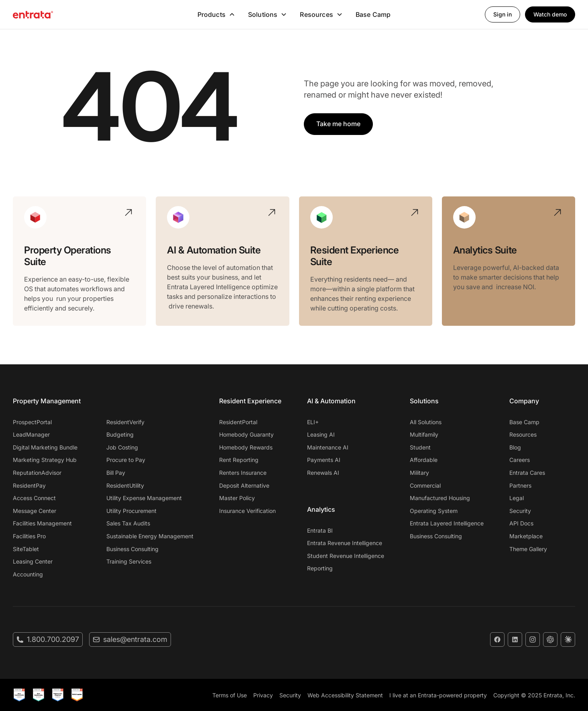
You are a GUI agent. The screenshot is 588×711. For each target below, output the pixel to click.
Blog (515, 447)
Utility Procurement (131, 511)
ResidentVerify (125, 422)
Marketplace (526, 536)
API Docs (521, 523)
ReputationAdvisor (37, 473)
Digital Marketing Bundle (45, 447)
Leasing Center (33, 561)
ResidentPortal (238, 422)
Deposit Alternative (244, 485)
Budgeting (120, 434)
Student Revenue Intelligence (346, 556)
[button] (216, 14)
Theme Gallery (528, 549)
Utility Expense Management (144, 498)
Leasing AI (321, 434)
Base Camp (373, 14)
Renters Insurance (243, 473)
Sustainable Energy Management (150, 536)
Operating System (434, 511)
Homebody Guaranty (246, 434)
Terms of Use (230, 695)
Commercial (425, 485)
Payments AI (324, 460)
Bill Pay (116, 473)
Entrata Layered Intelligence (447, 523)
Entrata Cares (527, 473)
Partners (520, 485)
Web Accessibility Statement (345, 695)
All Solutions (426, 422)
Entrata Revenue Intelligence (345, 543)
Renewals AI (323, 473)
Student (420, 447)
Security (520, 511)
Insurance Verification (247, 511)
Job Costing (122, 447)
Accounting (28, 574)
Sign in (503, 14)
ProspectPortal (32, 422)
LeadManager (31, 434)
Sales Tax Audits (128, 523)
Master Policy (237, 498)
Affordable (424, 460)
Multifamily (424, 434)
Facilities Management (42, 523)
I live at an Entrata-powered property (438, 695)
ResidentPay (29, 485)
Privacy (263, 695)
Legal (517, 498)
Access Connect (34, 498)
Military (419, 473)
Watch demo (550, 14)
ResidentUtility (125, 485)
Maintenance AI (328, 447)
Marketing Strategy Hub (45, 460)
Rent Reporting (239, 460)
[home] (72, 14)
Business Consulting (132, 549)
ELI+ (313, 422)
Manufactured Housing (440, 498)
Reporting (320, 568)
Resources (523, 434)
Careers (520, 460)
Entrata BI (320, 530)
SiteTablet (26, 549)
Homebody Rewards (246, 447)
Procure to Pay (126, 460)
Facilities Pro (29, 536)
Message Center (35, 511)
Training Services (129, 561)
